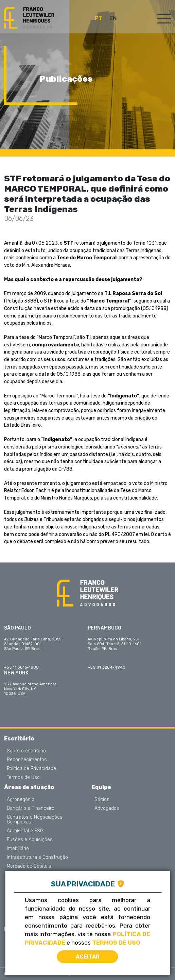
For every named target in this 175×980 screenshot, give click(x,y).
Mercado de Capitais (29, 866)
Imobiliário (18, 849)
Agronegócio (21, 800)
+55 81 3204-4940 (107, 667)
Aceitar (88, 957)
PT (99, 18)
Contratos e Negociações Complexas (35, 820)
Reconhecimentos (27, 760)
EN (113, 18)
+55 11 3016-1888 (21, 667)
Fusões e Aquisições (30, 840)
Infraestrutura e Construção (37, 857)
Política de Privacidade (31, 769)
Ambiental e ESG (25, 831)
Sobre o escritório (26, 751)
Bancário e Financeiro (31, 808)
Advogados (107, 808)
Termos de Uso (23, 778)
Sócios (102, 800)
